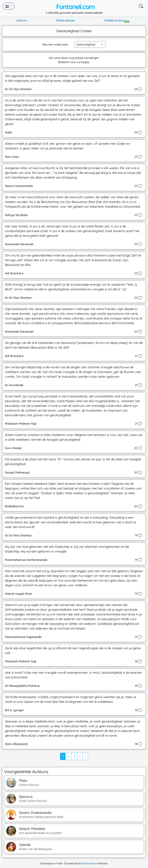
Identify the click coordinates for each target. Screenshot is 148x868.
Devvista (89, 863)
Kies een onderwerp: (55, 44)
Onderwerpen (65, 20)
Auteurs (22, 20)
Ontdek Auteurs (117, 21)
